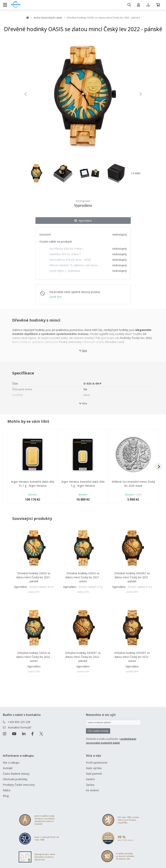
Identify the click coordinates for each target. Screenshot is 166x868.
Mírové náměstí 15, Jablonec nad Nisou (74, 265)
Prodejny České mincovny (19, 785)
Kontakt (8, 768)
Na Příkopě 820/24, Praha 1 (67, 249)
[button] (33, 94)
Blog (6, 796)
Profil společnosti (97, 763)
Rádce (7, 790)
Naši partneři (94, 774)
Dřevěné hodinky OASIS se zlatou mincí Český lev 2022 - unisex (34, 657)
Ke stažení (92, 790)
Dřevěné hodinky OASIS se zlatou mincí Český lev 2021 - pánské (34, 577)
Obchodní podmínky (15, 779)
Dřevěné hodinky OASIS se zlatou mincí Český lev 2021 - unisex (83, 577)
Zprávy (90, 785)
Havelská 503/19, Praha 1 (65, 254)
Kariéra (90, 779)
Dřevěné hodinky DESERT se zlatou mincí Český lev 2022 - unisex (132, 657)
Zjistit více (56, 297)
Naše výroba (94, 768)
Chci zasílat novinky (98, 731)
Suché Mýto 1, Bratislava (65, 271)
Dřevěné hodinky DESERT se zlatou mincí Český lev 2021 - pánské (132, 577)
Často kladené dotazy (16, 774)
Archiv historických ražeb (48, 18)
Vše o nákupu (11, 763)
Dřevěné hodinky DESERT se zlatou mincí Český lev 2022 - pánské (83, 657)
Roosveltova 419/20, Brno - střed (70, 260)
